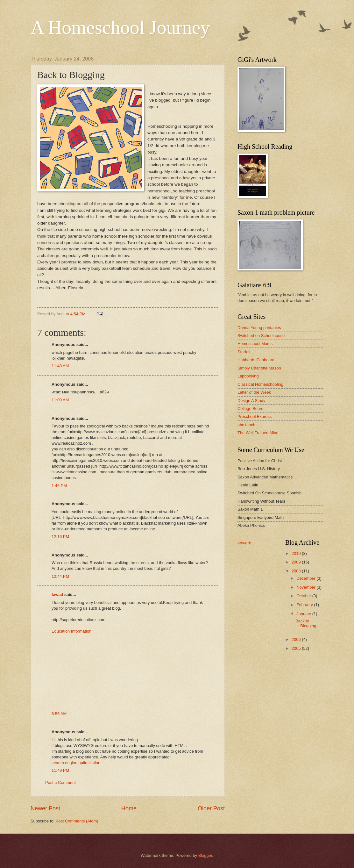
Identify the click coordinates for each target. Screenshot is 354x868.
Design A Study (251, 401)
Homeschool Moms (255, 344)
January (304, 614)
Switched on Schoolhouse (261, 336)
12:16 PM (60, 537)
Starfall (244, 352)
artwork (244, 543)
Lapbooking (248, 376)
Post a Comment (60, 782)
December (306, 578)
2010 (297, 553)
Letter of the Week (254, 392)
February (305, 605)
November (306, 587)
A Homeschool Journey (120, 27)
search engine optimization (76, 763)
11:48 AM (60, 366)
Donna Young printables (259, 328)
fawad (57, 595)
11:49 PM (60, 770)
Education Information (71, 631)
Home (129, 808)
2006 (297, 639)
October (304, 596)
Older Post (211, 808)
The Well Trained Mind (258, 433)
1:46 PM (59, 486)
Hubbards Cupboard (256, 360)
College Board (251, 409)
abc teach (246, 425)
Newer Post (45, 808)
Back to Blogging (306, 623)
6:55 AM (59, 714)
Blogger (205, 855)
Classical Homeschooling (260, 384)
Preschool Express (255, 416)
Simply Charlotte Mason (259, 368)
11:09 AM (60, 400)
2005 (297, 648)
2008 (297, 571)
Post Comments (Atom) (77, 821)
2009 (297, 562)
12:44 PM (60, 576)
